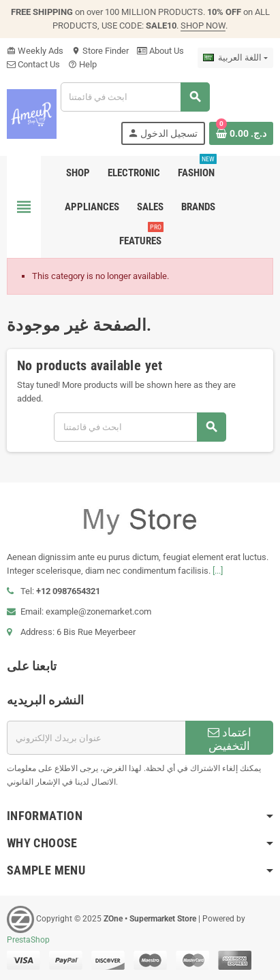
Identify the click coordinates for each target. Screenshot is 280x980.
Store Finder (100, 51)
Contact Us (33, 64)
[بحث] (135, 97)
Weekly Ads (35, 51)
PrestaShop (28, 940)
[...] (218, 571)
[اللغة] (235, 58)
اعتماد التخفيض (230, 739)
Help (82, 64)
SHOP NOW (203, 26)
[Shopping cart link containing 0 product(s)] (241, 133)
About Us (160, 51)
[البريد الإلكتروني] (96, 738)
